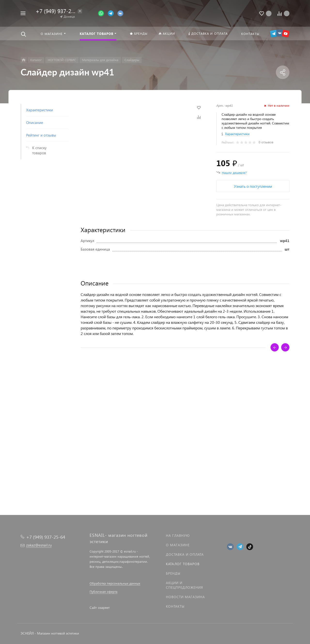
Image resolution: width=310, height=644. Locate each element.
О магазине (178, 545)
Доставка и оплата (185, 554)
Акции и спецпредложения (184, 585)
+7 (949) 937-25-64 (59, 11)
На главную (178, 535)
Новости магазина (185, 597)
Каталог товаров (183, 564)
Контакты (175, 606)
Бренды (173, 573)
